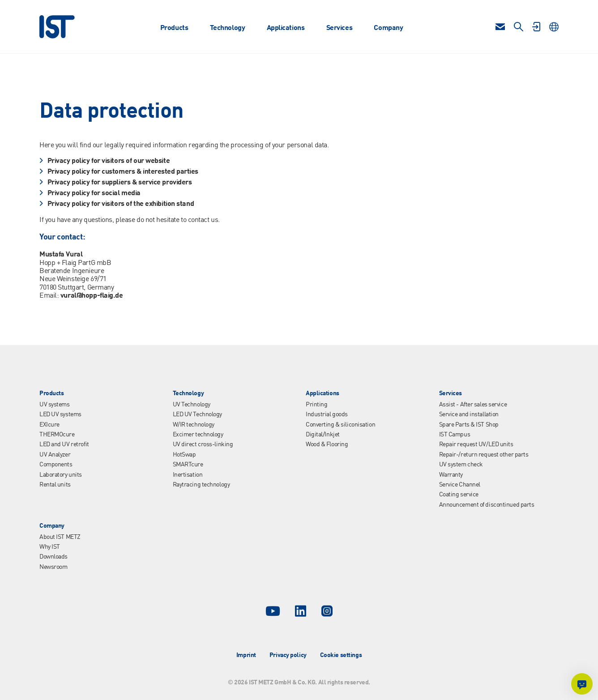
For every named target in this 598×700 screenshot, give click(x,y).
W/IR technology (194, 425)
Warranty (451, 475)
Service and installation (469, 414)
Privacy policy (288, 655)
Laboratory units (61, 475)
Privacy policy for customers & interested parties (123, 172)
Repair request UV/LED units (476, 444)
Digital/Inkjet (323, 435)
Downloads (53, 557)
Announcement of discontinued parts (487, 505)
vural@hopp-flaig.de (92, 296)
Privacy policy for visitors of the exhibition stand (121, 204)
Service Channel (460, 485)
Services (339, 28)
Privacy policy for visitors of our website (109, 161)
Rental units (55, 485)
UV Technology (192, 405)
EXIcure (49, 425)
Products (174, 28)
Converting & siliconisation (340, 425)
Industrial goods (327, 414)
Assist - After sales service (473, 405)
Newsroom (53, 567)
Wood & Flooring (327, 444)
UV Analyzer (55, 455)
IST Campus (455, 435)
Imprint (246, 655)
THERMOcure (57, 435)
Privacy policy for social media (94, 193)
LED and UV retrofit (64, 444)
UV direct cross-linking (203, 444)
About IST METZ (60, 537)
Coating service (459, 495)
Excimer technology (198, 435)
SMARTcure (188, 465)
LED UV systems (60, 414)
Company (388, 28)
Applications (286, 28)
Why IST (50, 547)
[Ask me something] (582, 684)
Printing (316, 405)
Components (56, 465)
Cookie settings (341, 655)
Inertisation (188, 475)
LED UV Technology (198, 414)
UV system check (461, 465)
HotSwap (184, 455)
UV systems (55, 405)
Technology (228, 28)
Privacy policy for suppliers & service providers (120, 183)
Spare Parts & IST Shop (469, 425)
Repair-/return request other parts (484, 455)
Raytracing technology (201, 485)
